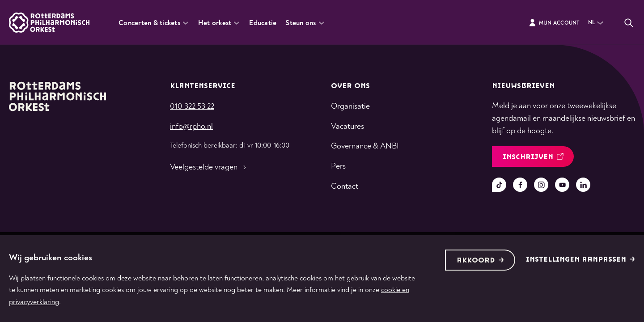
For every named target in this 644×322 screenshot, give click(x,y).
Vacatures (347, 126)
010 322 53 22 (192, 106)
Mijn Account (554, 23)
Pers (338, 166)
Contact (345, 186)
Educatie (263, 23)
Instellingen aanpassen (580, 260)
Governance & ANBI (365, 146)
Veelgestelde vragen (209, 167)
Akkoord (480, 261)
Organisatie (350, 106)
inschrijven (533, 157)
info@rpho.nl (191, 126)
